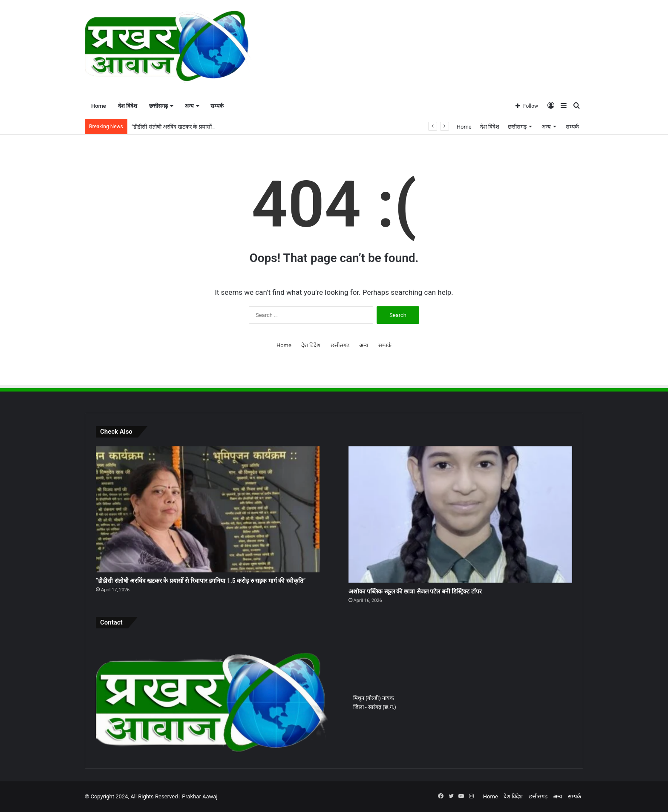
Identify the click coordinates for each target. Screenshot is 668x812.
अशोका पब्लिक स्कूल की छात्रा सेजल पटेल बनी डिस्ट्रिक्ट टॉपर (415, 591)
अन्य (189, 106)
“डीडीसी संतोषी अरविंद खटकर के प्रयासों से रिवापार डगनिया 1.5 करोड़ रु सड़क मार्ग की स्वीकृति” (201, 581)
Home (99, 106)
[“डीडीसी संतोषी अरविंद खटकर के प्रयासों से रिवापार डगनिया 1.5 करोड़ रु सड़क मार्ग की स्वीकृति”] (208, 509)
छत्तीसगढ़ (158, 106)
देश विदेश (128, 106)
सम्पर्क (217, 106)
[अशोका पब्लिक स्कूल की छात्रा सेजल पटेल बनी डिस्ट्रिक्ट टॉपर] (460, 514)
